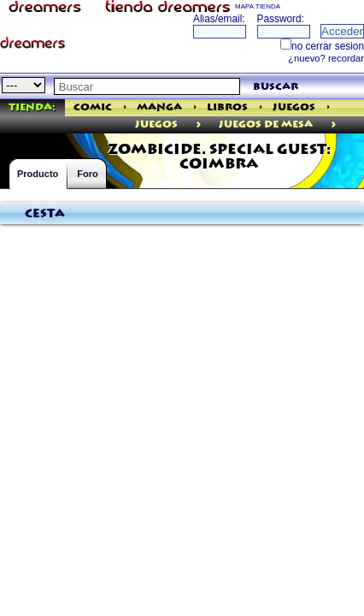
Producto (38, 174)
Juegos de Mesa (266, 124)
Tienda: (32, 107)
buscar (276, 87)
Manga (159, 107)
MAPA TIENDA (258, 6)
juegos (156, 124)
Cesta (45, 214)
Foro (87, 174)
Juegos (294, 107)
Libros (227, 107)
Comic (93, 107)
